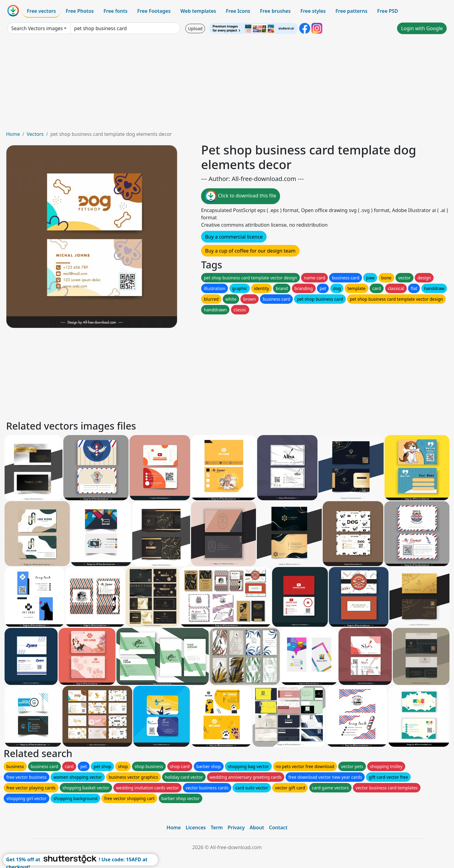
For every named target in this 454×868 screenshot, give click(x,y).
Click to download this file (241, 196)
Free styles (313, 11)
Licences (196, 827)
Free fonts (116, 11)
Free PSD (388, 11)
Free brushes (275, 11)
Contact (278, 827)
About (257, 827)
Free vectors (41, 11)
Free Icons (238, 11)
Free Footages (154, 11)
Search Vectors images (37, 28)
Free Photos (80, 11)
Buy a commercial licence (234, 237)
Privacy (236, 827)
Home (13, 134)
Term (217, 827)
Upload (195, 28)
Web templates (198, 11)
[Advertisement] (227, 85)
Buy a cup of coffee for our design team (250, 251)
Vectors (35, 134)
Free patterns (351, 11)
